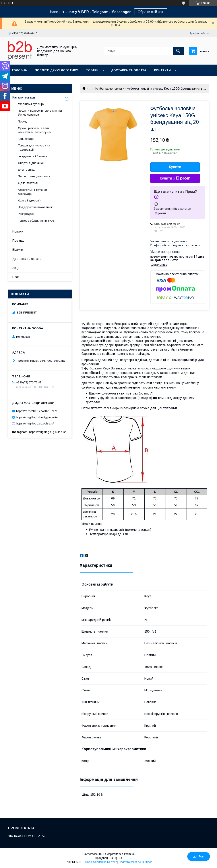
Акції (16, 268)
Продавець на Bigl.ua (108, 858)
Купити (175, 167)
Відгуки (18, 250)
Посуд (22, 121)
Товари (92, 70)
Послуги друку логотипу (56, 70)
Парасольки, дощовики (34, 176)
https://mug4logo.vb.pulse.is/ (35, 423)
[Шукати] (178, 51)
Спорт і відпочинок (31, 163)
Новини (18, 231)
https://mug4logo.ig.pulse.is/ (47, 432)
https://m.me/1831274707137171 (37, 411)
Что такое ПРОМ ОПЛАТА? (27, 836)
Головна (19, 70)
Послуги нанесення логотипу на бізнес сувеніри (40, 113)
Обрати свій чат (151, 12)
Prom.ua (129, 854)
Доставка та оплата (129, 70)
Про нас (18, 241)
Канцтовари (26, 139)
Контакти (162, 70)
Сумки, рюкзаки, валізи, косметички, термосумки (35, 130)
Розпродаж (26, 214)
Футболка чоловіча (108, 89)
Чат (199, 856)
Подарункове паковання (35, 207)
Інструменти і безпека (33, 156)
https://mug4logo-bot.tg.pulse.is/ (37, 417)
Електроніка (26, 170)
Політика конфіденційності (136, 862)
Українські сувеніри (31, 104)
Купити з (175, 178)
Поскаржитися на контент (101, 862)
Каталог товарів (24, 97)
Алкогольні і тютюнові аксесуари (33, 192)
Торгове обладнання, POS (36, 221)
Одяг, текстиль (28, 183)
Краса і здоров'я (30, 200)
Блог (16, 277)
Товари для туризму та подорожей (34, 147)
